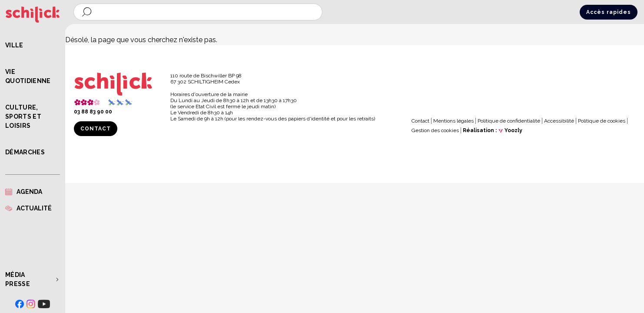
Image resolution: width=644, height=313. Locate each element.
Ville (14, 45)
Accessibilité (559, 121)
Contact (96, 129)
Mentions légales (453, 121)
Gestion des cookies (435, 130)
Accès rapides (609, 12)
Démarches (25, 152)
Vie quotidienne (28, 76)
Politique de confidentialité (509, 121)
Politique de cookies (602, 121)
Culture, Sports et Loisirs (23, 117)
